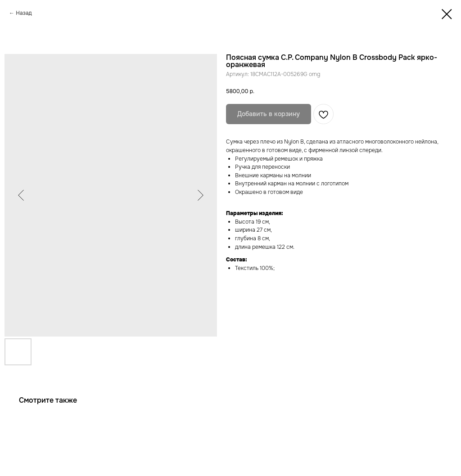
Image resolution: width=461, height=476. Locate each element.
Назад (24, 13)
